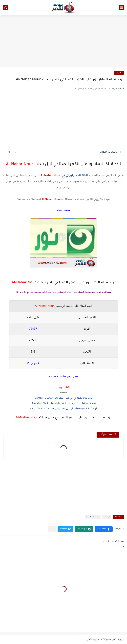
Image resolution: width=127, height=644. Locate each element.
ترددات (119, 73)
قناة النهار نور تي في (74, 176)
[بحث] (6, 8)
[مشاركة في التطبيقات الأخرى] (52, 529)
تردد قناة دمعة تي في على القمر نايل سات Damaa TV (64, 398)
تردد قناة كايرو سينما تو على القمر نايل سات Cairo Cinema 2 (63, 409)
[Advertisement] (63, 42)
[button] (104, 529)
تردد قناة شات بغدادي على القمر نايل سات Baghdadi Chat (64, 404)
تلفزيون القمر (94, 640)
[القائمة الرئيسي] (121, 8)
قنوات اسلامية (93, 517)
